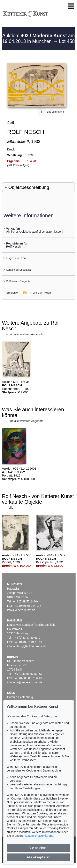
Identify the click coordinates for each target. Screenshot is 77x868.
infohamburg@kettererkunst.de (27, 646)
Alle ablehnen (38, 848)
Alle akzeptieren (39, 857)
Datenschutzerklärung (39, 836)
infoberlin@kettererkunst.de (25, 682)
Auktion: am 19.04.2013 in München (38, 38)
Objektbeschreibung (29, 187)
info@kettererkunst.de (21, 610)
